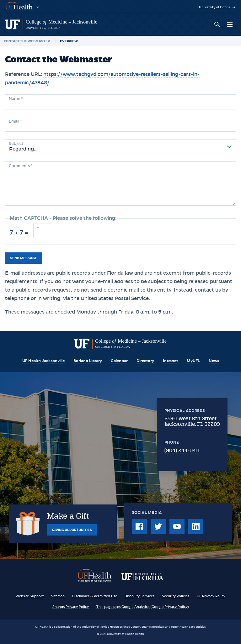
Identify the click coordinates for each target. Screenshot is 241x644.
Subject (16, 144)
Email (15, 121)
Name (16, 99)
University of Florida (217, 7)
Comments (21, 166)
